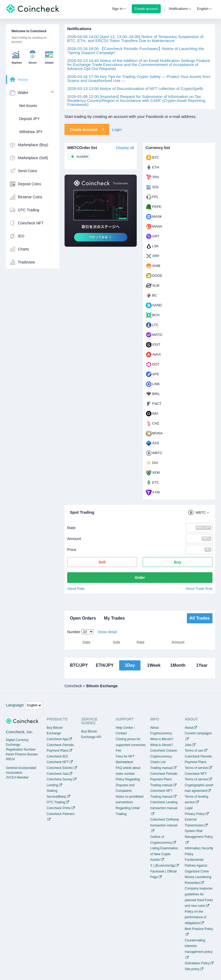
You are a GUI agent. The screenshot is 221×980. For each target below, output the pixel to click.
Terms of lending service (196, 800)
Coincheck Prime (59, 808)
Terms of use (194, 751)
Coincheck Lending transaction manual (164, 805)
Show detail (107, 632)
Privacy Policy (195, 814)
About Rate (76, 589)
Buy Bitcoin (55, 728)
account (17, 42)
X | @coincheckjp (163, 866)
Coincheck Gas (57, 774)
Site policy (192, 969)
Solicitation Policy (197, 963)
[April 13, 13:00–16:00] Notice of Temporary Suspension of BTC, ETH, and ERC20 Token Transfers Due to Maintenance (135, 39)
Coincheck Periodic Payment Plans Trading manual (164, 779)
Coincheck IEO (57, 756)
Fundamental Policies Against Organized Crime (197, 865)
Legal (189, 808)
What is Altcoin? (162, 745)
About (189, 728)
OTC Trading (56, 802)
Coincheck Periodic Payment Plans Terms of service (198, 762)
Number (74, 632)
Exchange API (91, 737)
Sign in (117, 9)
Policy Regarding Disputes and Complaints (128, 785)
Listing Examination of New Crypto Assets (164, 854)
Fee (118, 751)
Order (140, 578)
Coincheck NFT (58, 762)
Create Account (87, 129)
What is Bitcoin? (162, 739)
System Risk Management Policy (199, 834)
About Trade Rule (199, 589)
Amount (74, 539)
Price (72, 549)
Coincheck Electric (60, 768)
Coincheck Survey (60, 779)
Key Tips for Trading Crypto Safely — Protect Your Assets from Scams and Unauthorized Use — (139, 79)
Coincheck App (57, 739)
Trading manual (161, 768)
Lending (52, 785)
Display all (125, 148)
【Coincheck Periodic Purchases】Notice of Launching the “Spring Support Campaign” (136, 51)
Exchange (54, 733)
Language (15, 705)
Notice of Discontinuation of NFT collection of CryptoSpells (135, 88)
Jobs (188, 745)
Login (117, 129)
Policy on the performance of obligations (196, 917)
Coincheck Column (164, 751)
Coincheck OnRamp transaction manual (165, 822)
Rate (71, 528)
